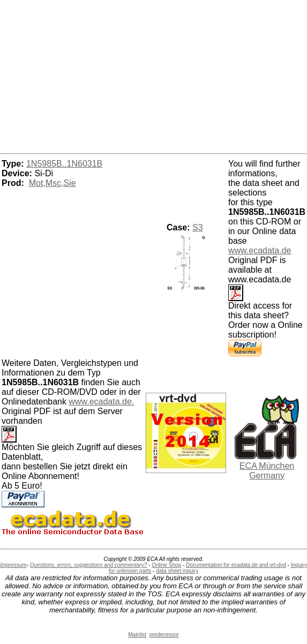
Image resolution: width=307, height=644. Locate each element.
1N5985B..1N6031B (64, 164)
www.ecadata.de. (101, 402)
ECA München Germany (267, 471)
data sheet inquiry (177, 571)
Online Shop (166, 565)
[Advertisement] (154, 75)
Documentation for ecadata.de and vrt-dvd (236, 565)
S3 (198, 227)
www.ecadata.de (260, 250)
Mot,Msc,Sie (53, 183)
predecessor (164, 635)
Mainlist (137, 635)
